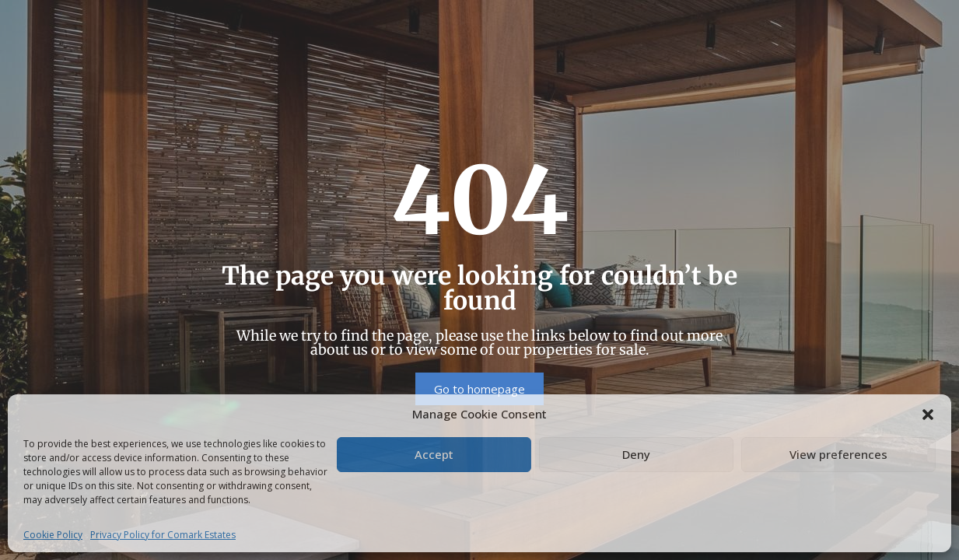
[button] (928, 414)
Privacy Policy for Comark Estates (163, 535)
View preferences (838, 454)
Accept (434, 454)
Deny (636, 454)
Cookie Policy (53, 535)
